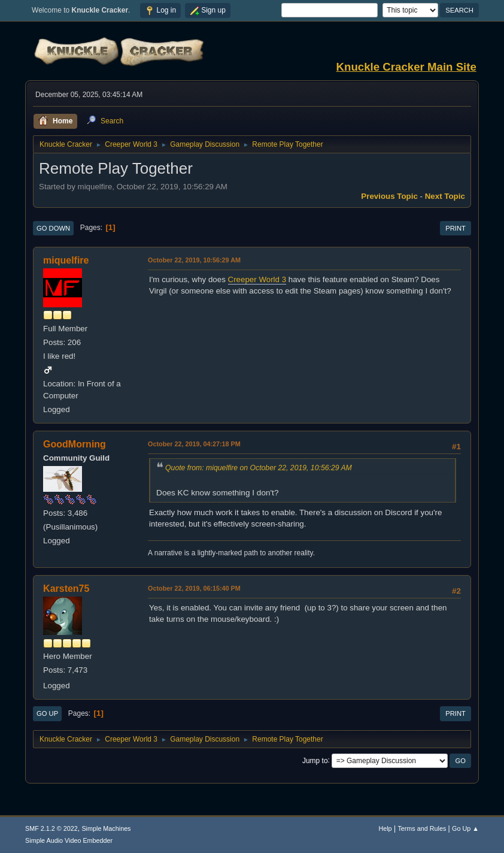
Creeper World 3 (257, 279)
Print (456, 228)
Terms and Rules (422, 828)
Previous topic (389, 196)
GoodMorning (75, 444)
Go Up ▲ (465, 828)
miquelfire (66, 260)
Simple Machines (106, 828)
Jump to (315, 760)
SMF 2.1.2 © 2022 (51, 828)
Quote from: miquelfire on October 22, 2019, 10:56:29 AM (259, 468)
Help (385, 828)
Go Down (53, 228)
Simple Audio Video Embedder (69, 840)
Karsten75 (66, 589)
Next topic (445, 196)
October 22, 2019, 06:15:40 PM (194, 588)
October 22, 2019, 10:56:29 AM (194, 260)
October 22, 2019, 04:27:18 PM (194, 444)
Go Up (47, 713)
